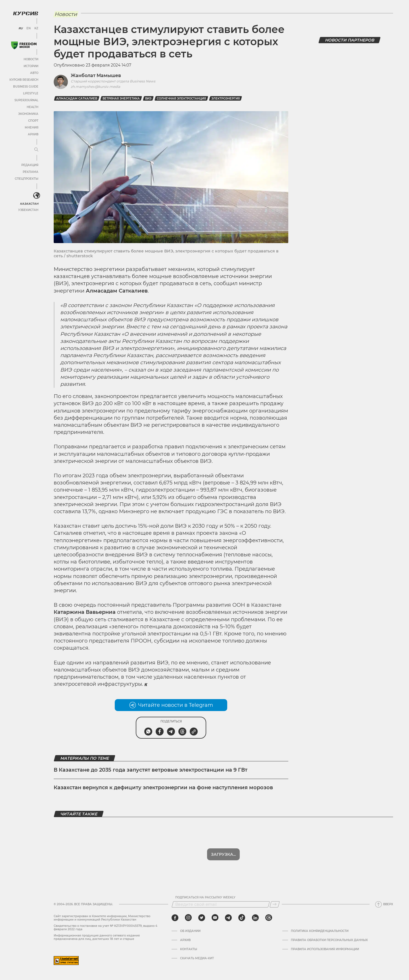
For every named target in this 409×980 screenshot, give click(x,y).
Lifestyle (31, 93)
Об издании (190, 931)
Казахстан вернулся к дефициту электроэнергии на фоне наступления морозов (163, 788)
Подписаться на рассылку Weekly (205, 898)
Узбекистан (28, 210)
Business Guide (26, 87)
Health (33, 107)
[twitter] (202, 918)
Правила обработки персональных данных (329, 940)
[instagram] (188, 918)
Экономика (28, 114)
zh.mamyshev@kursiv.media (95, 87)
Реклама (31, 172)
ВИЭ (148, 99)
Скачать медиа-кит (197, 958)
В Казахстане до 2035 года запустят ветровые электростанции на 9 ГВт (151, 770)
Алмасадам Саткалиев (77, 99)
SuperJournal (26, 100)
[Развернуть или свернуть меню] (36, 150)
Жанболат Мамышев (96, 75)
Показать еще (223, 854)
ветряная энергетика (121, 99)
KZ (36, 28)
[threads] (269, 918)
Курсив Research (24, 80)
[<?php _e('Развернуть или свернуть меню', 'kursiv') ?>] (37, 196)
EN (29, 28)
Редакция (30, 165)
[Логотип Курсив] (26, 13)
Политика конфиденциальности (320, 931)
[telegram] (228, 918)
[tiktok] (242, 918)
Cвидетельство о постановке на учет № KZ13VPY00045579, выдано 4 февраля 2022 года (106, 928)
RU (21, 28)
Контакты (189, 949)
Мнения (32, 128)
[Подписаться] (275, 904)
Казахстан (29, 204)
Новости (31, 59)
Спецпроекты (27, 179)
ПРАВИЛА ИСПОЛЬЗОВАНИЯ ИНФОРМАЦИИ (325, 949)
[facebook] (175, 918)
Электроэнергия (226, 99)
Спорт (33, 121)
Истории (31, 66)
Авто (34, 73)
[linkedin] (255, 918)
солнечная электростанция (181, 99)
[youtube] (215, 918)
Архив (33, 134)
